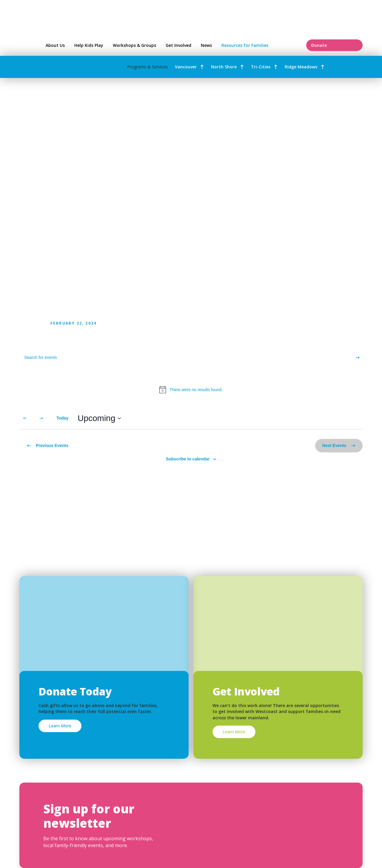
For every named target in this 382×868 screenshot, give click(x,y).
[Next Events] (41, 418)
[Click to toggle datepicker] (99, 418)
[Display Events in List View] (330, 418)
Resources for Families (260, 45)
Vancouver (186, 67)
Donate (334, 45)
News (206, 45)
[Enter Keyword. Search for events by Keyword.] (186, 357)
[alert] (191, 390)
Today (62, 418)
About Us (55, 45)
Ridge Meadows (301, 67)
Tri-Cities (261, 67)
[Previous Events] (25, 418)
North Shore (224, 67)
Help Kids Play (89, 45)
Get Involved (178, 45)
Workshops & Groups (134, 45)
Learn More (60, 726)
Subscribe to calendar (188, 459)
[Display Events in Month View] (352, 418)
